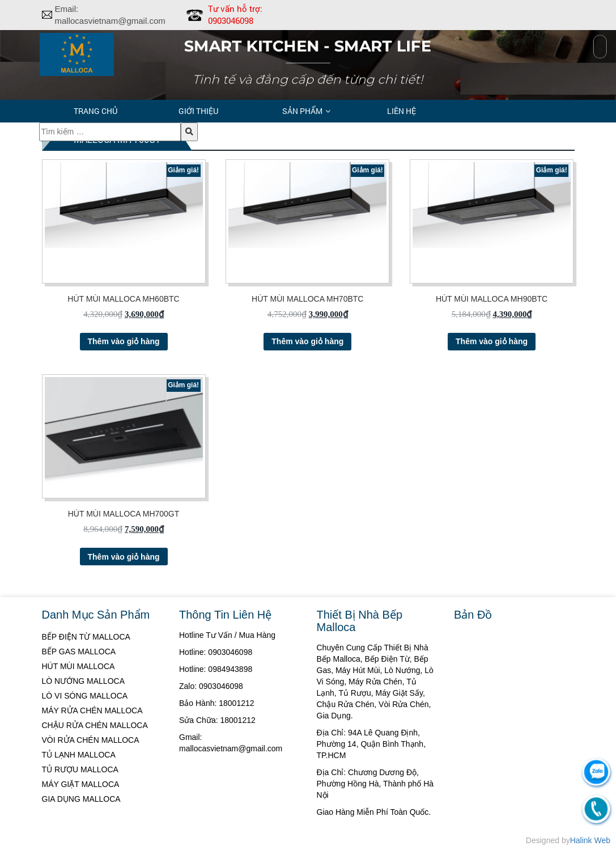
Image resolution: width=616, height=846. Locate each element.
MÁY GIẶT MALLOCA (81, 784)
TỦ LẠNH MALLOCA (79, 755)
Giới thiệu (198, 111)
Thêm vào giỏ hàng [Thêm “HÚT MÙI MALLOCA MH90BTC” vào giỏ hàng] (492, 341)
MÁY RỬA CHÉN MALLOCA (92, 710)
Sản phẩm (302, 111)
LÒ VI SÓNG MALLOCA (85, 696)
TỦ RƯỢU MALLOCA (80, 769)
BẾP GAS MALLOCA (79, 652)
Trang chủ (95, 111)
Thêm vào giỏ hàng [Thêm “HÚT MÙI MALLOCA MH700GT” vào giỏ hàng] (124, 557)
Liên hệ (402, 111)
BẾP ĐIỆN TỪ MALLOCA (86, 637)
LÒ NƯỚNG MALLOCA (83, 681)
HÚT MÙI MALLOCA (78, 666)
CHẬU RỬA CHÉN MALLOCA (95, 725)
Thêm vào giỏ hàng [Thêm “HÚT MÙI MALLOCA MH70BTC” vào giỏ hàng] (307, 341)
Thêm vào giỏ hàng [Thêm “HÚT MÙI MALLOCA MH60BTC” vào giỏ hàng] (124, 341)
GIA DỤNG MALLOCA (81, 799)
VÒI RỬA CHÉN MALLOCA (91, 740)
